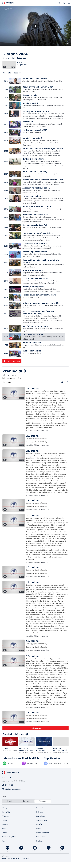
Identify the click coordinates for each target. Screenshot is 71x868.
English (4, 864)
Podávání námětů (42, 839)
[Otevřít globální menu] (69, 3)
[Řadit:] (67, 388)
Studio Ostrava (42, 826)
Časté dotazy (41, 843)
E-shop (4, 839)
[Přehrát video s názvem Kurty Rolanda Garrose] (35, 26)
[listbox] (26, 807)
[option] (10, 807)
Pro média (40, 814)
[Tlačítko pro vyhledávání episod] (62, 388)
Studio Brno (40, 822)
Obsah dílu (7, 79)
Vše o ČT (5, 847)
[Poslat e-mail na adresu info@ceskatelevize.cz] (35, 795)
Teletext (5, 826)
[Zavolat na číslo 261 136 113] (35, 791)
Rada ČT (39, 831)
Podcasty (5, 831)
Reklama (39, 818)
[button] (35, 26)
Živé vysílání (6, 818)
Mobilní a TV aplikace (9, 843)
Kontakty (40, 847)
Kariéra (39, 835)
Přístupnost (26, 864)
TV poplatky (6, 822)
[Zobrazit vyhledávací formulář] (59, 3)
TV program (6, 814)
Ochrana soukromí (14, 864)
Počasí (4, 835)
